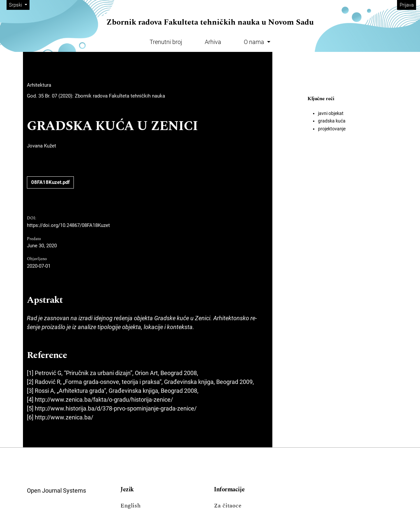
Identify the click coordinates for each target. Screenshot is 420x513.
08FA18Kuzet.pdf (50, 182)
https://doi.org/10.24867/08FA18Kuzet (68, 225)
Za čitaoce (228, 506)
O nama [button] (255, 42)
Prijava (407, 5)
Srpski (19, 4)
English (130, 506)
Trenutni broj (166, 42)
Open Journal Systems (56, 491)
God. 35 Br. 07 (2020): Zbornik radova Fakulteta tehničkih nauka (96, 96)
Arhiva (213, 42)
